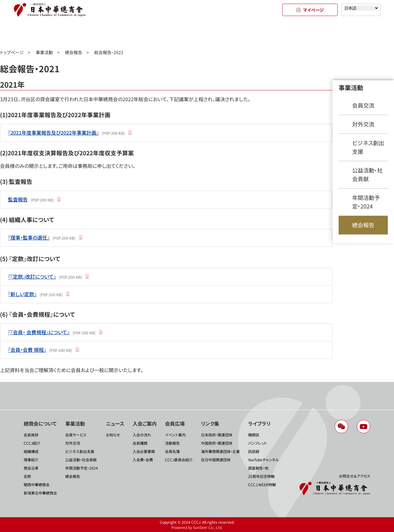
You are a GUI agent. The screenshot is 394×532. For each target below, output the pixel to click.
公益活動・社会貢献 (367, 174)
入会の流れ (142, 435)
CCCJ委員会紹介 (179, 460)
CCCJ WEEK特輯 (262, 484)
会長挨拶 (31, 435)
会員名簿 (172, 451)
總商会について (31, 33)
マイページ (310, 10)
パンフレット (257, 443)
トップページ (12, 52)
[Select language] (361, 8)
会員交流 (363, 105)
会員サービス (76, 435)
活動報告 (172, 443)
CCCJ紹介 (32, 443)
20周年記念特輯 (261, 476)
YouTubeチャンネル (263, 460)
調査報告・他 (258, 468)
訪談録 (254, 451)
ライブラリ (363, 33)
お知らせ (113, 435)
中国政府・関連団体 (217, 443)
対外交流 (363, 124)
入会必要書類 (144, 451)
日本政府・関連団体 (217, 435)
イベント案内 (175, 435)
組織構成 (31, 451)
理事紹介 (31, 460)
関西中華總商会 (37, 484)
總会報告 (74, 52)
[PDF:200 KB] (66, 133)
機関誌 (254, 435)
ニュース (142, 33)
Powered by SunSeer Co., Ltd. (197, 527)
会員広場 (252, 33)
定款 (27, 476)
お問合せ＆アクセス (355, 476)
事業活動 (86, 33)
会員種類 (140, 443)
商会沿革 (31, 468)
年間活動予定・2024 (366, 202)
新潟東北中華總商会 (40, 493)
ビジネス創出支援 (368, 147)
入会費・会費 (143, 460)
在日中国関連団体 (216, 460)
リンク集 (308, 33)
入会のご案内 (197, 33)
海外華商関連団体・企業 (220, 451)
